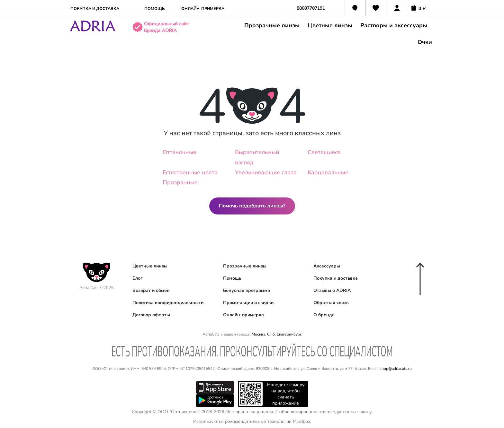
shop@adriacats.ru (396, 369)
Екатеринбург (289, 334)
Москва (258, 334)
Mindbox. (302, 421)
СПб (271, 334)
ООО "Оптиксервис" (179, 412)
